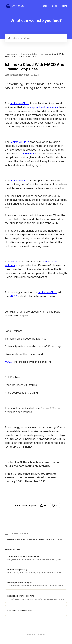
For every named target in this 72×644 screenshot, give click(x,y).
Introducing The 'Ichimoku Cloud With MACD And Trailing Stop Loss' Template (37, 540)
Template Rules (29, 54)
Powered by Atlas (36, 634)
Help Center (11, 54)
